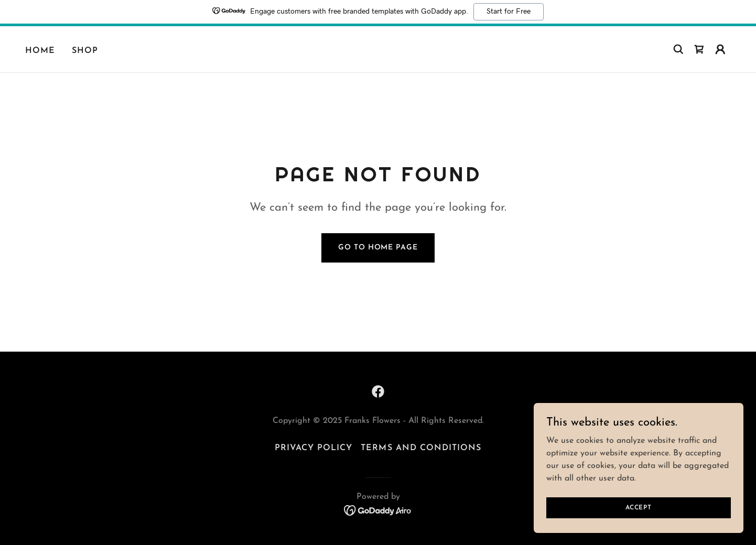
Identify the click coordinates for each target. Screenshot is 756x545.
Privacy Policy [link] (314, 448)
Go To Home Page (378, 248)
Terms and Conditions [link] (421, 448)
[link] (699, 49)
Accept (639, 515)
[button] (720, 49)
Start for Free (509, 12)
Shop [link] (85, 51)
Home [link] (40, 51)
